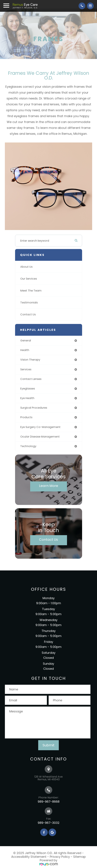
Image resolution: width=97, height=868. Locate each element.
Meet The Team (31, 291)
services (26, 369)
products (26, 417)
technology (28, 446)
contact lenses (31, 379)
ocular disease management (40, 437)
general (26, 340)
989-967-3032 (49, 823)
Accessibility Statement (29, 857)
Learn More (49, 486)
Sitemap (79, 857)
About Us (26, 267)
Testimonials (29, 303)
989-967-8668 (49, 802)
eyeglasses (28, 389)
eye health (27, 398)
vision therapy (30, 360)
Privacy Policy (60, 857)
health (25, 350)
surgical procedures (34, 408)
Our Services (29, 279)
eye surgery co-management (40, 427)
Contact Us (28, 314)
